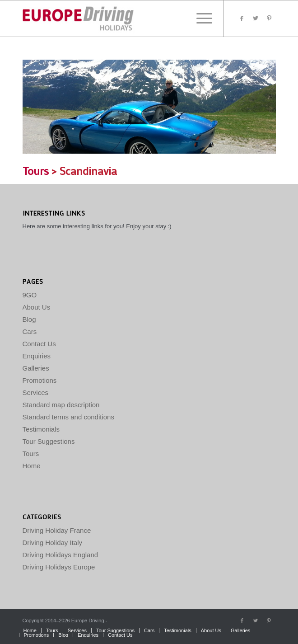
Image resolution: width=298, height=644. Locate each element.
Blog (29, 319)
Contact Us (39, 344)
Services (36, 393)
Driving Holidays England (61, 555)
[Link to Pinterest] (269, 19)
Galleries (36, 368)
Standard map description (61, 405)
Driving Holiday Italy (53, 543)
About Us (37, 307)
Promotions (40, 380)
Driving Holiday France (57, 530)
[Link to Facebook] (242, 19)
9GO (30, 295)
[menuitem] (30, 630)
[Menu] (200, 19)
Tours (36, 171)
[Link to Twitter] (256, 19)
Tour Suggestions (49, 441)
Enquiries (37, 356)
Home (32, 466)
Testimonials (41, 429)
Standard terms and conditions (68, 417)
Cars (30, 331)
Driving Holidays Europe (59, 567)
